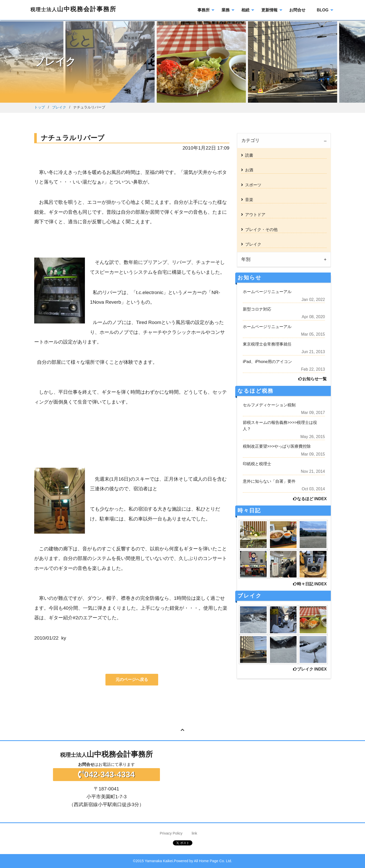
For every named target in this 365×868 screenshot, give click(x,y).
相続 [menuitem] (245, 10)
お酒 (247, 170)
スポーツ (251, 185)
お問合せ (86, 764)
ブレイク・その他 (259, 230)
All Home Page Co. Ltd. (213, 861)
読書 (247, 155)
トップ (40, 107)
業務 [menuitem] (226, 10)
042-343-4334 (106, 774)
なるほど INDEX (310, 499)
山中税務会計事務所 (73, 9)
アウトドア (253, 215)
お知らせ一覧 (313, 379)
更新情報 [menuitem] (269, 10)
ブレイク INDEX (310, 669)
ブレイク (59, 107)
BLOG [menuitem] (323, 10)
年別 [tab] (246, 259)
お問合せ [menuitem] (297, 10)
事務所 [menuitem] (204, 10)
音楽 (247, 200)
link (194, 833)
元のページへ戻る (132, 680)
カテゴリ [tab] (250, 140)
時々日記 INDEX (310, 584)
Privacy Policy (171, 833)
